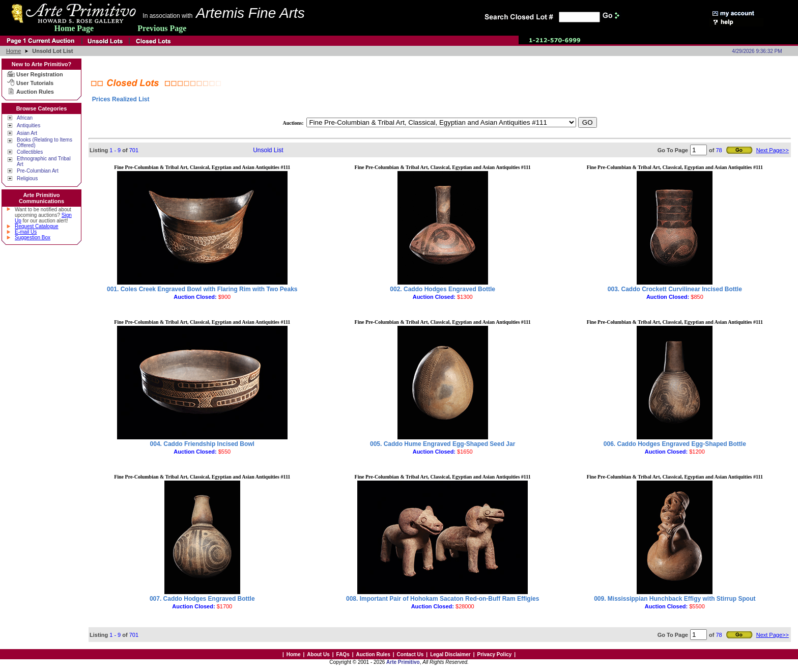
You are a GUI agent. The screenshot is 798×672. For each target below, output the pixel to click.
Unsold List (268, 150)
